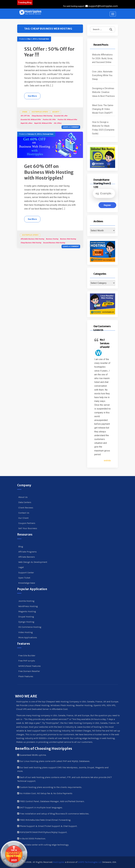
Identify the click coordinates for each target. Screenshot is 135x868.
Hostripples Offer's (40, 112)
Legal (21, 567)
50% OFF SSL (25, 116)
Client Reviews (26, 508)
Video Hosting (26, 632)
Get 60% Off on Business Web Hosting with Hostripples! (49, 172)
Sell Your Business (28, 528)
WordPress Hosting (28, 606)
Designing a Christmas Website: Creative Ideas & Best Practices (103, 92)
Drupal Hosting (26, 617)
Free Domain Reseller (29, 671)
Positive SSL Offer (49, 120)
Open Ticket (24, 578)
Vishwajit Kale (44, 39)
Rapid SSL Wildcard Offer (43, 123)
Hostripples (59, 862)
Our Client (23, 518)
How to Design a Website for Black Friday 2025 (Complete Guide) (103, 128)
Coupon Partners (27, 523)
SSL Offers (58, 123)
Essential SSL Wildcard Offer (31, 120)
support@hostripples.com (102, 6)
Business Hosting (52, 239)
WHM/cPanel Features (30, 666)
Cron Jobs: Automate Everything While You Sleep (102, 75)
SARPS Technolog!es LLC (90, 862)
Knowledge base (27, 583)
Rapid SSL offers (26, 123)
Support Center (26, 573)
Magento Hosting (27, 611)
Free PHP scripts (27, 661)
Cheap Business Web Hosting (42, 116)
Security (56, 112)
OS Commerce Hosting (30, 627)
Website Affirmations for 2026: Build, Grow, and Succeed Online (102, 58)
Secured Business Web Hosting (54, 243)
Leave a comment (71, 127)
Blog (21, 547)
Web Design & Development (33, 562)
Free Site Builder (27, 656)
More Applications (28, 637)
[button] (30, 12)
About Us (23, 497)
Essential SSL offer (61, 116)
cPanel (25, 112)
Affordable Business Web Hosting (32, 239)
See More (32, 96)
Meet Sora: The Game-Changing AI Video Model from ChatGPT (103, 109)
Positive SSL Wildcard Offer (67, 120)
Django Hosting (26, 622)
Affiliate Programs (27, 552)
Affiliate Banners (27, 557)
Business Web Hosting (68, 239)
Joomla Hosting (26, 601)
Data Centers (25, 502)
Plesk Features (26, 676)
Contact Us (24, 513)
